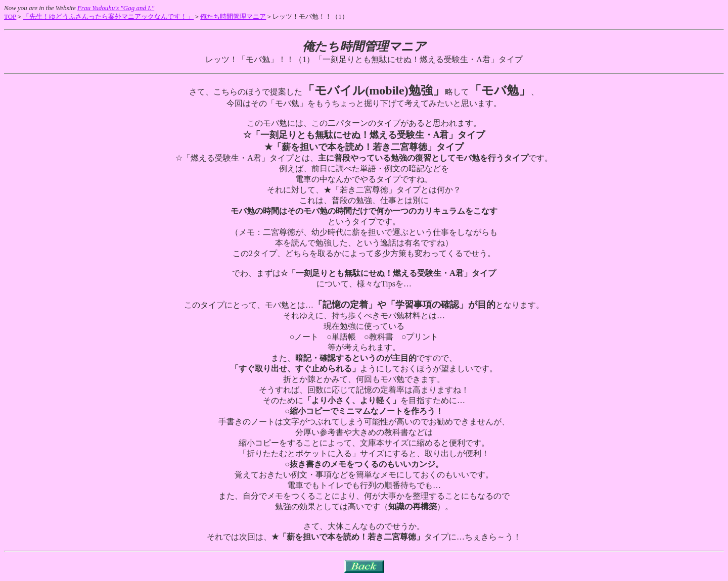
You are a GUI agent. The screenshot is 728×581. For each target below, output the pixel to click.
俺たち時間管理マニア (233, 16)
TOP (10, 16)
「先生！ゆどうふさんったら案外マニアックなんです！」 (108, 16)
